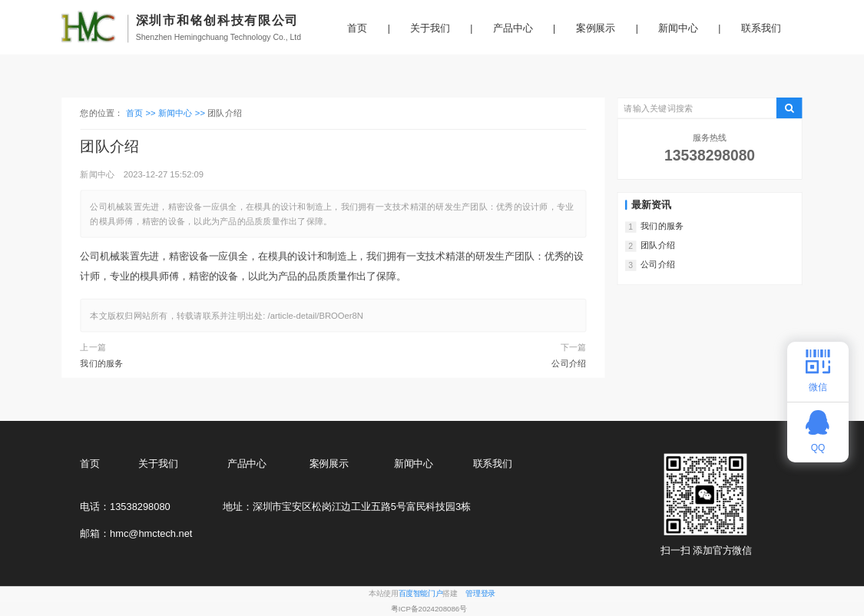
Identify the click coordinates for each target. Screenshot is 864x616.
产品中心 (513, 28)
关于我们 (430, 28)
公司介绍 (569, 363)
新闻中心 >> (183, 113)
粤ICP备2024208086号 (429, 609)
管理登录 (480, 594)
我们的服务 (101, 363)
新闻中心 (678, 28)
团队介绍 (658, 245)
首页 (357, 28)
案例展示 (596, 28)
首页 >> (142, 113)
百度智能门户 (421, 594)
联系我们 (761, 28)
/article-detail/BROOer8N (316, 315)
